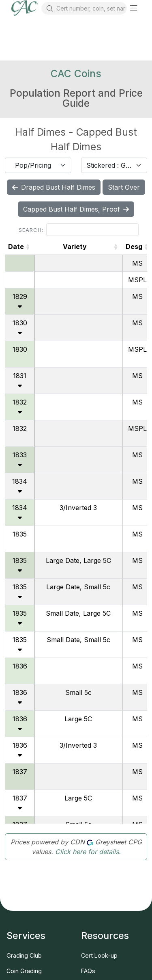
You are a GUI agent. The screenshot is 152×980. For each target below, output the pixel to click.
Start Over (124, 187)
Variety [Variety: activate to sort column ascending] (75, 247)
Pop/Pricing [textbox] (33, 165)
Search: (79, 230)
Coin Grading (24, 971)
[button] (134, 8)
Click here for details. (88, 852)
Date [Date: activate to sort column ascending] (16, 247)
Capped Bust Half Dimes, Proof (76, 209)
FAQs (88, 971)
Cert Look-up (99, 955)
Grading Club (24, 955)
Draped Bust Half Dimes (54, 187)
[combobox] (38, 165)
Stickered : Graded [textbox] (109, 165)
